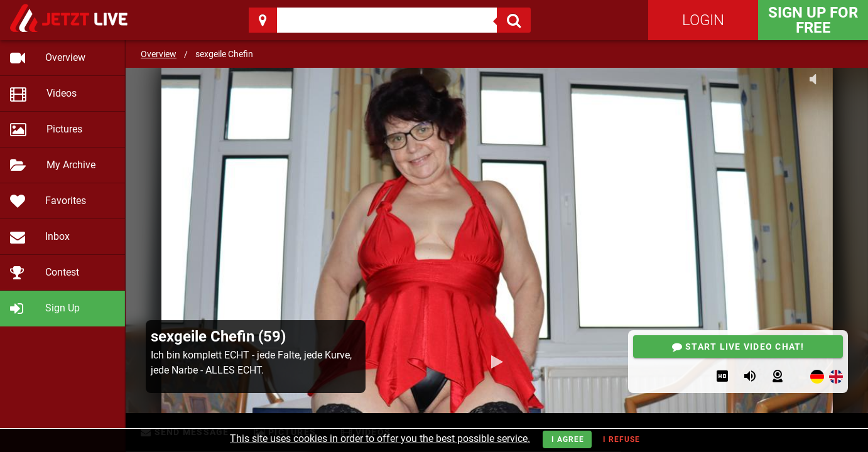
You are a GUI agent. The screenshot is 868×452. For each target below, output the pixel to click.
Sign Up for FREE (813, 20)
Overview (159, 54)
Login (703, 20)
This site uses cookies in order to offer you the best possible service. (380, 439)
